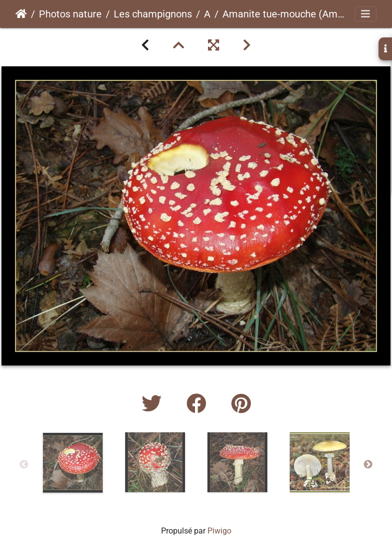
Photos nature (70, 14)
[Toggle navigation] (366, 14)
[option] (73, 463)
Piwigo (219, 531)
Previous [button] (24, 465)
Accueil (21, 14)
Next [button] (368, 465)
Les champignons (153, 14)
